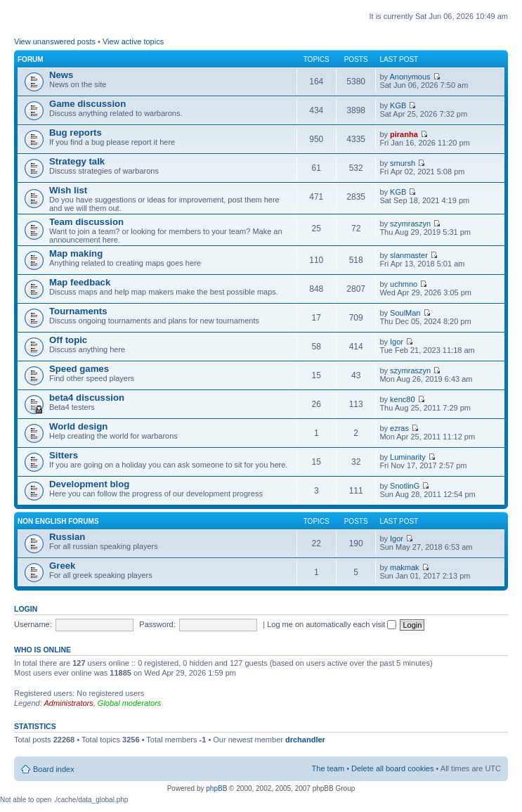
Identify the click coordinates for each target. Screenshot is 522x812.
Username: (33, 624)
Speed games (79, 369)
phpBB (216, 788)
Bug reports (76, 133)
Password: (157, 624)
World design (78, 426)
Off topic (68, 340)
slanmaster (409, 255)
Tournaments (78, 311)
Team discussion (86, 222)
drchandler (305, 740)
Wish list (68, 190)
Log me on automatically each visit (332, 624)
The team (328, 768)
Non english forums (58, 521)
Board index (54, 769)
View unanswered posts (55, 41)
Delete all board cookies (392, 768)
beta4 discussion (87, 398)
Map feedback (80, 282)
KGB (398, 105)
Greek (62, 566)
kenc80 (402, 399)
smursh (403, 163)
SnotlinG (405, 486)
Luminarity (408, 457)
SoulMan (405, 313)
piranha (404, 134)
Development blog (89, 484)
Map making (76, 253)
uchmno (404, 284)
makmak (405, 567)
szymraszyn (410, 224)
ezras (399, 428)
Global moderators (130, 703)
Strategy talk (77, 161)
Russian (67, 537)
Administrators (68, 703)
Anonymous (410, 77)
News (61, 75)
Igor (397, 342)
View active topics (133, 41)
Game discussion (87, 104)
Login (26, 609)
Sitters (64, 455)
